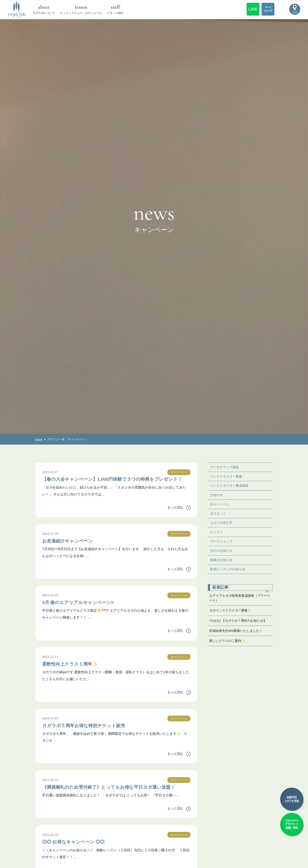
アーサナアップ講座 (225, 467)
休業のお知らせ (222, 564)
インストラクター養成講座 (231, 487)
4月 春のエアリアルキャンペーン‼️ (86, 609)
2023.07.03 (51, 725)
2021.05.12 (51, 787)
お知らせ (217, 496)
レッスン (217, 535)
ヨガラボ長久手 (222, 525)
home (39, 439)
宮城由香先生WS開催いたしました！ (238, 638)
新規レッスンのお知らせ (229, 573)
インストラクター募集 (227, 477)
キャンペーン (178, 472)
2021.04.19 (51, 848)
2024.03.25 (51, 602)
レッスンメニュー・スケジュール (81, 9)
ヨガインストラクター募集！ (231, 616)
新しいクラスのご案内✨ (228, 649)
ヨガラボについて (44, 9)
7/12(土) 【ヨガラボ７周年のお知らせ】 (240, 627)
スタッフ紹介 (115, 9)
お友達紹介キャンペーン (73, 547)
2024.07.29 (51, 540)
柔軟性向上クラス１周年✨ (77, 670)
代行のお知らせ (222, 554)
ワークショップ (222, 544)
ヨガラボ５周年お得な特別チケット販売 (93, 732)
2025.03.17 (51, 472)
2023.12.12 (51, 664)
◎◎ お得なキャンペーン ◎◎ (81, 855)
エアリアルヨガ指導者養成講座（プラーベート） (240, 603)
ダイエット (219, 515)
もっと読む (175, 514)
